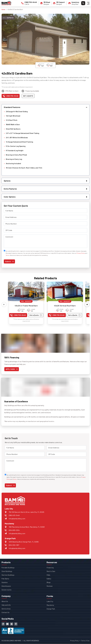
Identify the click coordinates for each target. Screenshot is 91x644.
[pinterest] (16, 624)
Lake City (50, 601)
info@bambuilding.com (17, 519)
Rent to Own (51, 571)
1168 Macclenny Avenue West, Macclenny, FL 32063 (27, 527)
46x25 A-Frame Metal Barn (26, 306)
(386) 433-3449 (14, 515)
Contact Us (6, 612)
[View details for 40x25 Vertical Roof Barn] (65, 292)
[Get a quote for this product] (28, 96)
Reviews (50, 586)
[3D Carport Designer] (60, 3)
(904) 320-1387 (14, 545)
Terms (8, 255)
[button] (45, 107)
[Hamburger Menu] (89, 3)
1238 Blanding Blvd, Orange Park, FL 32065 (24, 542)
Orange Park (51, 609)
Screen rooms (7, 590)
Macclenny (50, 605)
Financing (50, 568)
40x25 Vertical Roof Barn (65, 306)
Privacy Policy (81, 253)
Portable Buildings (8, 568)
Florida (50, 596)
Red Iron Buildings (8, 575)
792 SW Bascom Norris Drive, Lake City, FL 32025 (26, 512)
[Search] (83, 3)
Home (3, 9)
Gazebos (5, 582)
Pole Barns (5, 579)
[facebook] (3, 624)
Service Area (6, 609)
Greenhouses (6, 586)
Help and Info (6, 605)
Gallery (49, 579)
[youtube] (7, 624)
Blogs (49, 582)
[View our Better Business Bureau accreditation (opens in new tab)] (13, 629)
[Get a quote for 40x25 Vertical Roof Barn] (74, 315)
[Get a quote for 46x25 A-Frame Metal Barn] (36, 315)
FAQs (49, 575)
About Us (5, 601)
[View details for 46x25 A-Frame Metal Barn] (26, 292)
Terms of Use (85, 641)
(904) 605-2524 (14, 530)
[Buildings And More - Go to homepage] (6, 3)
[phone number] (31, 3)
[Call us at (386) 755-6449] (11, 96)
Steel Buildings (7, 571)
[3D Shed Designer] (46, 3)
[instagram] (12, 624)
